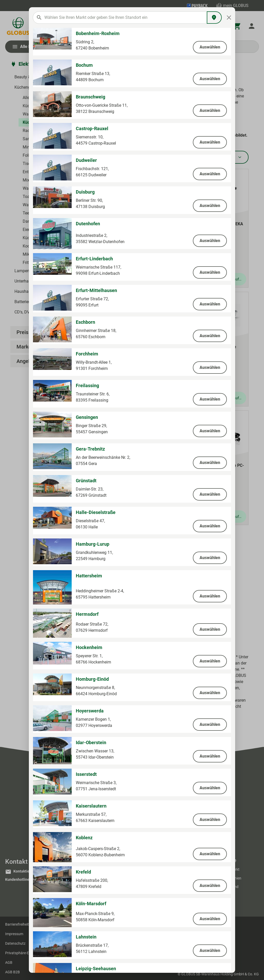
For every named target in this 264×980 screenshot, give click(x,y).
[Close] (229, 18)
